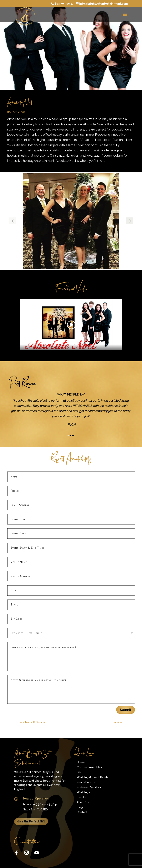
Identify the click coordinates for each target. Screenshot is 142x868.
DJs (79, 772)
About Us (83, 802)
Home (81, 762)
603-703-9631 (63, 4)
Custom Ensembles (89, 767)
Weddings (83, 792)
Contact (82, 812)
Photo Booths (86, 782)
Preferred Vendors (89, 787)
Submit (126, 710)
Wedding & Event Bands (92, 777)
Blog (80, 807)
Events (81, 797)
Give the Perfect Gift (31, 821)
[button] (129, 221)
